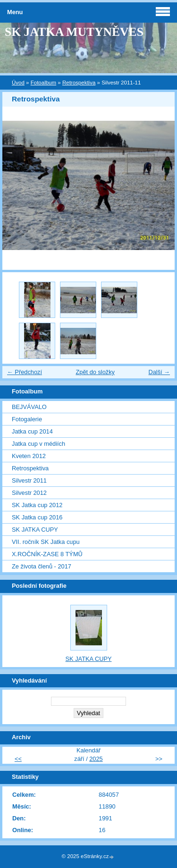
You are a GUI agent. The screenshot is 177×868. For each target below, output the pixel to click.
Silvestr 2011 (29, 480)
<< (18, 759)
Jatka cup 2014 (32, 431)
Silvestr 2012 (29, 493)
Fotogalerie (27, 419)
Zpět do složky (95, 372)
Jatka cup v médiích (38, 444)
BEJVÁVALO (29, 407)
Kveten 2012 (29, 456)
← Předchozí (25, 372)
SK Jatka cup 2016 (37, 517)
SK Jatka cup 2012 (37, 505)
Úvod (18, 83)
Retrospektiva (79, 83)
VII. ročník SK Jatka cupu (46, 542)
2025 (96, 759)
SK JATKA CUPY (35, 530)
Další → (159, 372)
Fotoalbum (43, 83)
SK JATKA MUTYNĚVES (74, 32)
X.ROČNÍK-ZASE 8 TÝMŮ (47, 554)
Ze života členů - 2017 (42, 566)
